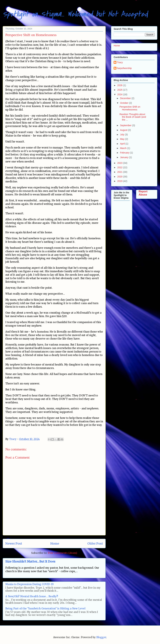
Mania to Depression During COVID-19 (29, 584)
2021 (120, 172)
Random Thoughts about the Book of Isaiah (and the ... (133, 117)
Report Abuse (143, 193)
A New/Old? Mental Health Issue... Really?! (32, 596)
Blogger (101, 637)
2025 (120, 90)
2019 (120, 181)
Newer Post (14, 543)
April (123, 144)
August (124, 130)
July (122, 135)
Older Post (95, 543)
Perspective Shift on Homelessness (130, 108)
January (124, 157)
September (126, 125)
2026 (120, 85)
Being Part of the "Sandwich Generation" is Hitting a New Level (45, 608)
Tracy (120, 62)
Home (55, 543)
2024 (120, 94)
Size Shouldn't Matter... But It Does (30, 562)
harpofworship (124, 68)
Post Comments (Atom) (62, 553)
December (126, 98)
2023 (120, 163)
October (124, 103)
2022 (120, 167)
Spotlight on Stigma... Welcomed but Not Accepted (75, 14)
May (122, 139)
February (125, 153)
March (124, 148)
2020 (120, 177)
